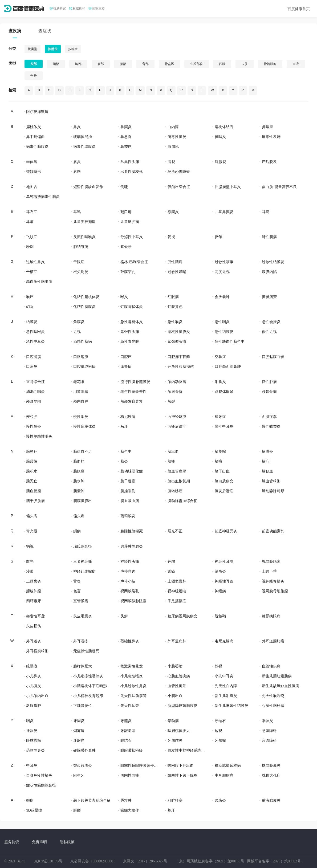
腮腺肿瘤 (34, 591)
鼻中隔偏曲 (35, 137)
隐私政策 (67, 842)
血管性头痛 (271, 666)
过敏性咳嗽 (224, 262)
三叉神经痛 (83, 561)
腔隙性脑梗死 (132, 531)
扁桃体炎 (34, 127)
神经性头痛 (130, 561)
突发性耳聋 (35, 616)
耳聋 (266, 212)
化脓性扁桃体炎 (86, 297)
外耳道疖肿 (177, 641)
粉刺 (30, 247)
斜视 (218, 666)
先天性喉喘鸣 (273, 696)
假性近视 (269, 332)
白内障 (173, 127)
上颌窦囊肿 (177, 581)
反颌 (218, 237)
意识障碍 (269, 731)
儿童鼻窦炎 (224, 212)
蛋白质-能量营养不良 (279, 187)
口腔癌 (126, 357)
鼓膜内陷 (269, 272)
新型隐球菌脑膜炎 (182, 706)
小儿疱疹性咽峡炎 (88, 676)
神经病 (220, 591)
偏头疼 (79, 516)
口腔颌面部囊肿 (228, 366)
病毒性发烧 (271, 137)
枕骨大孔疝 (271, 775)
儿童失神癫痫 (84, 222)
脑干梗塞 (128, 481)
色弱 (171, 561)
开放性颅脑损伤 (181, 366)
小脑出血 (175, 696)
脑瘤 (218, 461)
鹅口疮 (126, 212)
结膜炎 (32, 322)
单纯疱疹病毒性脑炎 (43, 197)
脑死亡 (32, 481)
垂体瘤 (32, 162)
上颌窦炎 (34, 581)
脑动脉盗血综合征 (182, 501)
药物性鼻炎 (35, 750)
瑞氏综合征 (83, 546)
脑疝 (266, 461)
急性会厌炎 (271, 322)
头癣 (124, 616)
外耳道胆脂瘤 (273, 641)
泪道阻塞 (81, 392)
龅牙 (171, 810)
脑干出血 (222, 471)
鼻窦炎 (126, 127)
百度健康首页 (299, 9)
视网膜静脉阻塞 (133, 601)
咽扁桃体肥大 (179, 731)
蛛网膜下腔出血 (181, 765)
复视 (171, 237)
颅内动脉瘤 (177, 382)
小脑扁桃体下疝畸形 (90, 686)
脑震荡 (32, 461)
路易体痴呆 (224, 392)
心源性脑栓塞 (273, 706)
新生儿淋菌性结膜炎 (231, 706)
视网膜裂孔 (130, 591)
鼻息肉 (126, 137)
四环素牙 (34, 601)
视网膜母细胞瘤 (275, 591)
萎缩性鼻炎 (130, 641)
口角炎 (32, 366)
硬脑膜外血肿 (84, 750)
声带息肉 (128, 571)
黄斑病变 (269, 297)
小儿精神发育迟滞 (88, 696)
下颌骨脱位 (83, 706)
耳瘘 (30, 222)
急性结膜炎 (224, 332)
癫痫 (30, 800)
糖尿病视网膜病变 (182, 616)
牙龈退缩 (128, 731)
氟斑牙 (126, 247)
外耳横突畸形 (37, 651)
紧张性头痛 (130, 332)
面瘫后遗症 (177, 426)
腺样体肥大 (83, 666)
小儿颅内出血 (37, 696)
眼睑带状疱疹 (132, 750)
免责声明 (39, 842)
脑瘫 (171, 461)
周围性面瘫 (130, 775)
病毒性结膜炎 (84, 146)
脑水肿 (79, 481)
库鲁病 (126, 366)
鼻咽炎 (220, 137)
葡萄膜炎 (128, 516)
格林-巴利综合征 (134, 262)
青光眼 (32, 531)
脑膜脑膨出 (83, 501)
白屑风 (173, 146)
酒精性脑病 (83, 341)
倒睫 (124, 187)
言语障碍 (269, 740)
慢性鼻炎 (34, 426)
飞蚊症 (32, 237)
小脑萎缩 (175, 666)
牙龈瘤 (220, 740)
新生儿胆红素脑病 (277, 676)
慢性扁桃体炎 (84, 426)
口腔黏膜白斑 (273, 357)
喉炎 (124, 297)
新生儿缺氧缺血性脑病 (281, 686)
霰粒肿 (126, 800)
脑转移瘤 (175, 491)
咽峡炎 (267, 721)
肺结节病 (81, 247)
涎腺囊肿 (34, 706)
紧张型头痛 (177, 341)
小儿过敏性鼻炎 (133, 686)
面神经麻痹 (177, 417)
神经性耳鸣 (224, 561)
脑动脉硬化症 (132, 471)
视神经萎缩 (177, 591)
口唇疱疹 (81, 357)
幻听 (30, 307)
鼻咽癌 (267, 127)
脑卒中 (126, 451)
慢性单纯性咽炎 (39, 436)
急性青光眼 (130, 341)
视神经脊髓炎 (273, 581)
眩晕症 (32, 666)
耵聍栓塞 (175, 800)
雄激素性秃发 (132, 666)
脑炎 (124, 461)
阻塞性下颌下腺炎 (182, 775)
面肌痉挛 (269, 417)
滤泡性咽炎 (35, 392)
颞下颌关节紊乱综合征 (92, 800)
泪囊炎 (220, 382)
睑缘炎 (220, 800)
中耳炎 (32, 765)
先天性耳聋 (130, 706)
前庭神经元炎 (226, 531)
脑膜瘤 (79, 471)
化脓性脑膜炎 (84, 307)
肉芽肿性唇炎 (132, 546)
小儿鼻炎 (34, 676)
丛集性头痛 (130, 162)
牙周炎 (79, 721)
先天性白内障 (226, 686)
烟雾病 (79, 731)
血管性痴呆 (177, 686)
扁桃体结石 (224, 127)
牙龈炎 (32, 731)
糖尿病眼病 (271, 616)
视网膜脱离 (271, 561)
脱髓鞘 (220, 616)
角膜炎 (79, 322)
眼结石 (126, 740)
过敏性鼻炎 (35, 262)
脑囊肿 (79, 491)
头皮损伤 (34, 626)
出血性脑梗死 (132, 172)
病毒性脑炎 (177, 137)
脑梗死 (32, 451)
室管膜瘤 (81, 601)
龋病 (77, 531)
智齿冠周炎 (83, 765)
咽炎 (30, 721)
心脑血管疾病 (179, 676)
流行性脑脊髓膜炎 (135, 382)
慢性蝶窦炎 (271, 426)
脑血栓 (79, 461)
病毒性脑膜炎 (37, 146)
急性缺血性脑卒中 (230, 341)
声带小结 (128, 581)
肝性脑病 (175, 262)
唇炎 (77, 162)
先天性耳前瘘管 (133, 696)
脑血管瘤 (34, 491)
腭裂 (77, 810)
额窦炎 (173, 212)
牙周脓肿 (175, 740)
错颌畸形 (34, 172)
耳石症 (32, 212)
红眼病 (173, 297)
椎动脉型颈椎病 (228, 765)
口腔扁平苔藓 (179, 357)
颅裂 (171, 401)
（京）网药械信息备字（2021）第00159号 (210, 861)
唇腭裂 (220, 162)
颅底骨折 (175, 392)
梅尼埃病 (128, 417)
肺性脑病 (269, 237)
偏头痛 (32, 516)
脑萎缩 (220, 451)
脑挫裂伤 (128, 491)
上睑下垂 (269, 571)
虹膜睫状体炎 (132, 307)
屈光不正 (175, 531)
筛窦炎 (220, 571)
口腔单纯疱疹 (84, 366)
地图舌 (32, 187)
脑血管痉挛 (177, 471)
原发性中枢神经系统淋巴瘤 (186, 750)
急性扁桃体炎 (132, 322)
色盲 (77, 591)
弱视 (30, 546)
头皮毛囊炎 (83, 616)
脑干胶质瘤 (35, 501)
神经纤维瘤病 (84, 571)
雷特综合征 (35, 382)
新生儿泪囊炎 (226, 696)
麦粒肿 (32, 417)
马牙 (124, 426)
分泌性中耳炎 (132, 237)
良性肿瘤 (269, 382)
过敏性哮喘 (177, 272)
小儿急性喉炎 (132, 676)
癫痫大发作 (130, 810)
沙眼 (30, 571)
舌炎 (77, 581)
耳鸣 (77, 212)
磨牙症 (220, 417)
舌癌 (171, 571)
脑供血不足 (83, 451)
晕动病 (173, 721)
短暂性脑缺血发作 (88, 187)
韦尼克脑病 (224, 641)
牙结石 (220, 721)
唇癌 (77, 172)
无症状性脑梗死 (86, 651)
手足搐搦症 (177, 601)
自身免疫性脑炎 (39, 775)
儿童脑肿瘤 (130, 222)
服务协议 (12, 842)
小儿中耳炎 (224, 676)
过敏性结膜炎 (273, 262)
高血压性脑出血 (39, 282)
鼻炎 (77, 127)
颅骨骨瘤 (269, 392)
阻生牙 (79, 775)
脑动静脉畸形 (273, 491)
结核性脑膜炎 (179, 332)
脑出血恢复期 (179, 481)
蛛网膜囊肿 (271, 765)
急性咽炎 (222, 322)
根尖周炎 (81, 272)
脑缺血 (267, 471)
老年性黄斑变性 (133, 392)
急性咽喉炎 (35, 332)
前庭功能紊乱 (273, 531)
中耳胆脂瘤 (224, 775)
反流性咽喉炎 (84, 237)
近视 (77, 332)
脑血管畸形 (271, 481)
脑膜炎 (267, 451)
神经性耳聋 (224, 581)
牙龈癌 (79, 740)
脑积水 (32, 471)
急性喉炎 (175, 322)
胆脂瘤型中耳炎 (228, 187)
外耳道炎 (34, 641)
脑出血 (173, 451)
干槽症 (32, 272)
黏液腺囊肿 (271, 800)
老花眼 (79, 382)
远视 (218, 731)
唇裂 (171, 162)
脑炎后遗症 (224, 491)
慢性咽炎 (81, 417)
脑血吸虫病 (130, 501)
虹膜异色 (175, 307)
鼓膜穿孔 (128, 272)
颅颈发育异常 (132, 401)
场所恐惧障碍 (179, 172)
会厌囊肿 (222, 297)
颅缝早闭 (34, 401)
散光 (30, 561)
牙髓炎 (126, 721)
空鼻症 (220, 357)
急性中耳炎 (35, 341)
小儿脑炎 (34, 686)
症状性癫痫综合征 (41, 785)
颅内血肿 (81, 401)
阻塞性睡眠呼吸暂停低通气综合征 (139, 765)
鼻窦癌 (126, 146)
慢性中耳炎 (224, 426)
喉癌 (30, 297)
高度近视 (222, 272)
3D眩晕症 (34, 810)
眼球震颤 (34, 740)
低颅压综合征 (179, 187)
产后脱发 (269, 162)
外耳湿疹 (81, 641)
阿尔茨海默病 (37, 112)
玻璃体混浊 (83, 137)
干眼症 (79, 262)
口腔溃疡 (34, 357)
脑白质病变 (224, 481)
